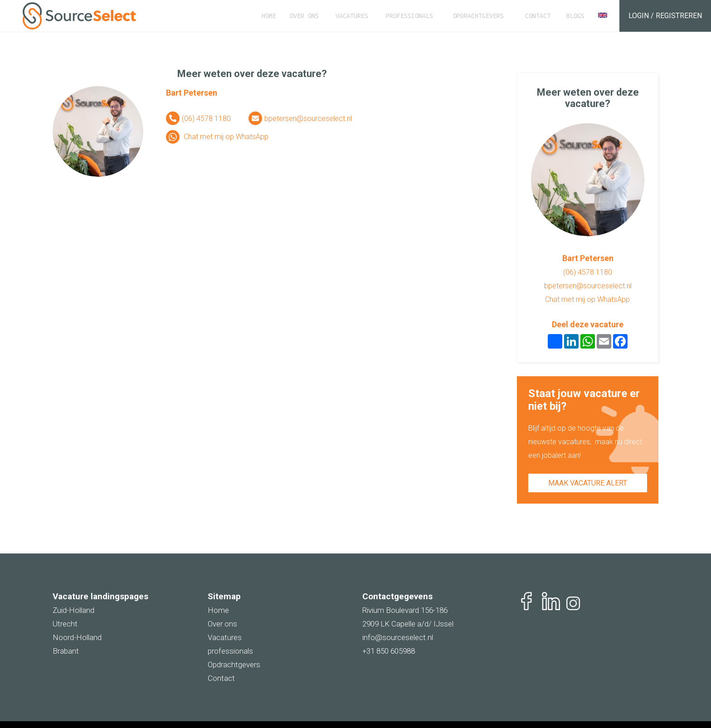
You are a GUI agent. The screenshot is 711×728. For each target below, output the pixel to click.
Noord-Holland (77, 637)
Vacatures (352, 16)
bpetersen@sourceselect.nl (308, 119)
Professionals (409, 16)
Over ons (304, 16)
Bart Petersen (192, 93)
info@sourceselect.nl (398, 637)
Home (269, 16)
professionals (230, 651)
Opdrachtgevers (478, 16)
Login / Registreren (665, 16)
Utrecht (65, 624)
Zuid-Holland (73, 610)
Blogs (575, 16)
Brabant (66, 651)
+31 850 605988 (389, 651)
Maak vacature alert (588, 483)
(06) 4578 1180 (206, 119)
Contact (538, 16)
